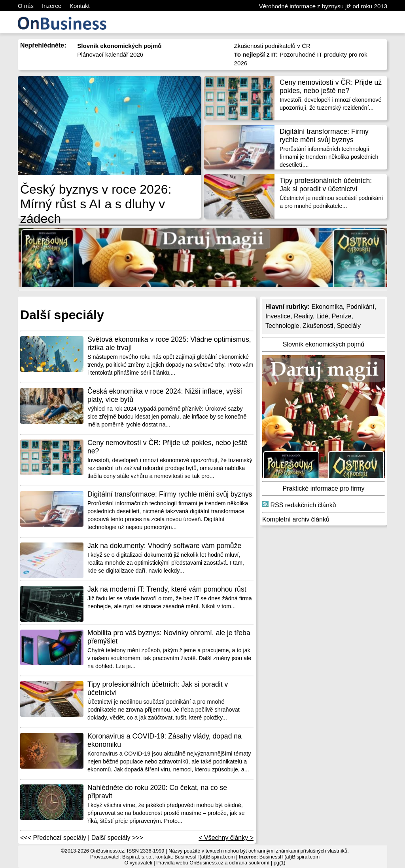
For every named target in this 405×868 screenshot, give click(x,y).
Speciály (349, 326)
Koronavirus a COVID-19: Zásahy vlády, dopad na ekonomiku (165, 740)
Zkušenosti (318, 326)
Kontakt (80, 6)
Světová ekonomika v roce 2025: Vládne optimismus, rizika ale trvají (169, 344)
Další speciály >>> (117, 838)
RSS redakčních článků (299, 505)
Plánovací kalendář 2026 (110, 54)
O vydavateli (138, 863)
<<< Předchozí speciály (53, 838)
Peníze (342, 316)
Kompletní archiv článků (296, 519)
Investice (278, 316)
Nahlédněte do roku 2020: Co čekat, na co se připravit (157, 792)
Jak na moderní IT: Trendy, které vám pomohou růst (167, 589)
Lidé (322, 316)
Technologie (282, 326)
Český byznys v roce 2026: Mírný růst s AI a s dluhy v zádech (96, 204)
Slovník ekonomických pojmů (324, 344)
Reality (303, 316)
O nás (26, 6)
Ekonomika (327, 307)
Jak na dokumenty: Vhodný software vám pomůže (164, 546)
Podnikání (361, 307)
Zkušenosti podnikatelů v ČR (272, 46)
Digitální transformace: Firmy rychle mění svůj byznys (324, 136)
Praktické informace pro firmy (323, 488)
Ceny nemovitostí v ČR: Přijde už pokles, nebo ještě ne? (331, 87)
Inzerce (52, 6)
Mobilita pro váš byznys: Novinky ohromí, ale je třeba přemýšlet (169, 637)
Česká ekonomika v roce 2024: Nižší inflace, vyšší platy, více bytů (165, 395)
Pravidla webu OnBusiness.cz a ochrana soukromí (213, 863)
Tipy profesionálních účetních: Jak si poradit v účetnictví (326, 185)
